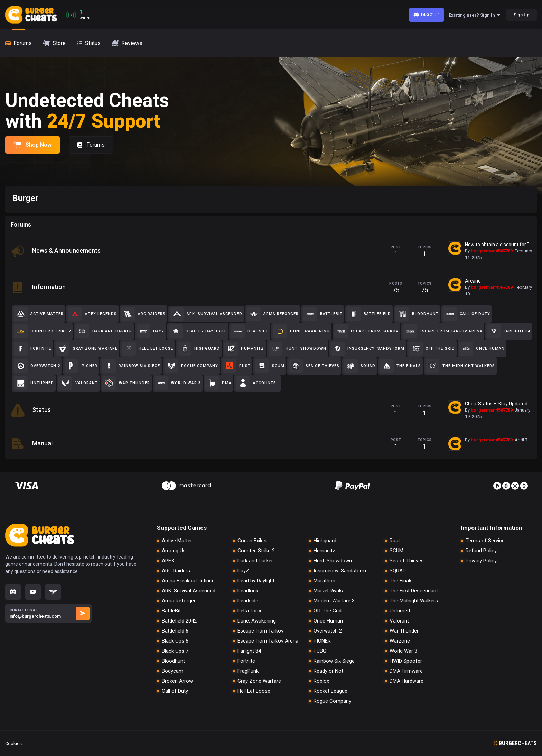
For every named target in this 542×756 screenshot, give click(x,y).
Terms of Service (485, 541)
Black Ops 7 (175, 651)
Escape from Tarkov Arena (268, 641)
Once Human (328, 621)
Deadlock (248, 591)
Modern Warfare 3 (334, 601)
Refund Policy (481, 551)
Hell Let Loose (254, 691)
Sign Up (522, 15)
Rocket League (330, 691)
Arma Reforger (179, 601)
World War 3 (403, 651)
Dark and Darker (255, 561)
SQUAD (398, 571)
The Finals (401, 581)
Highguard (325, 541)
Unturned (400, 611)
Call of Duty (175, 691)
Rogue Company (332, 701)
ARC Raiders (176, 571)
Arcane (473, 281)
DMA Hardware (406, 681)
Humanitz (324, 551)
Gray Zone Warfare (259, 681)
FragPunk (248, 671)
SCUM (396, 551)
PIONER (322, 641)
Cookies (13, 743)
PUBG (320, 651)
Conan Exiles (252, 541)
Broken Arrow (177, 681)
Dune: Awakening (257, 621)
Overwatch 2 (328, 631)
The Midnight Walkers (414, 601)
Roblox (321, 681)
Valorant (399, 621)
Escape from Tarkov (260, 631)
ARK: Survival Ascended (189, 591)
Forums (91, 145)
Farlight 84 (249, 651)
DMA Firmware (406, 671)
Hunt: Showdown (333, 561)
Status (41, 410)
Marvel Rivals (328, 591)
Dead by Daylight (256, 581)
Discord (427, 15)
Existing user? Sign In (474, 15)
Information (49, 287)
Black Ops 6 (175, 641)
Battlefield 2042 (179, 621)
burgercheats (515, 743)
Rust (395, 541)
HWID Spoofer (406, 661)
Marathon (324, 581)
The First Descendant (414, 591)
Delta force (250, 611)
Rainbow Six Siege (334, 661)
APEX (168, 561)
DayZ (243, 571)
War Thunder (404, 631)
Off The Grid (328, 611)
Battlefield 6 (175, 631)
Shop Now (32, 145)
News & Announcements (66, 251)
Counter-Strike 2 (256, 551)
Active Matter (177, 541)
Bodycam (172, 671)
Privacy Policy (481, 561)
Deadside (248, 601)
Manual (42, 443)
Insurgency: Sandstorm (340, 571)
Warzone (400, 641)
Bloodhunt (173, 661)
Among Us (174, 551)
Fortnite (246, 661)
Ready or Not (328, 671)
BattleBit (171, 611)
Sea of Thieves (407, 561)
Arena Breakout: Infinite (188, 581)
